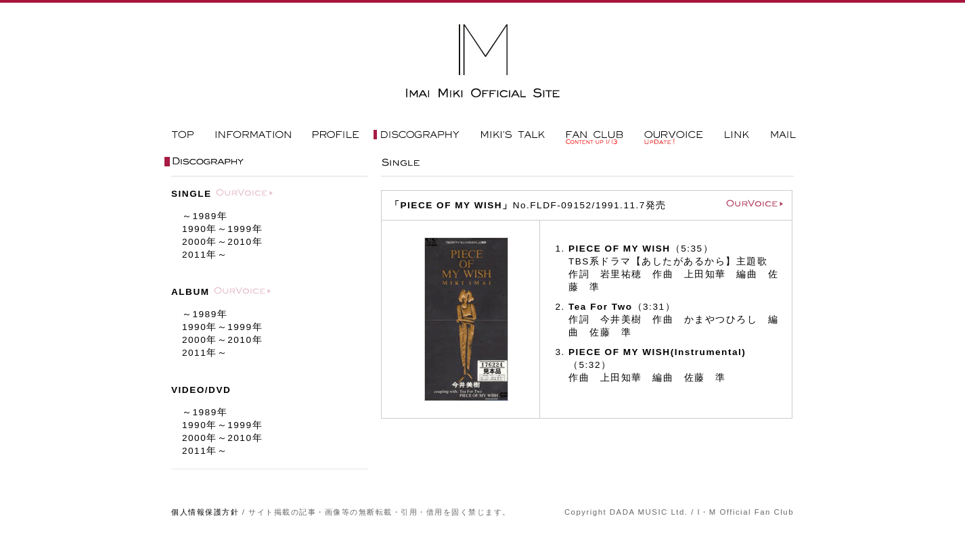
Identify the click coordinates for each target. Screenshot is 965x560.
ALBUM (190, 292)
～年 (205, 216)
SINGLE (192, 194)
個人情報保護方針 (205, 512)
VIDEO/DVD (201, 390)
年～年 (222, 229)
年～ (205, 255)
